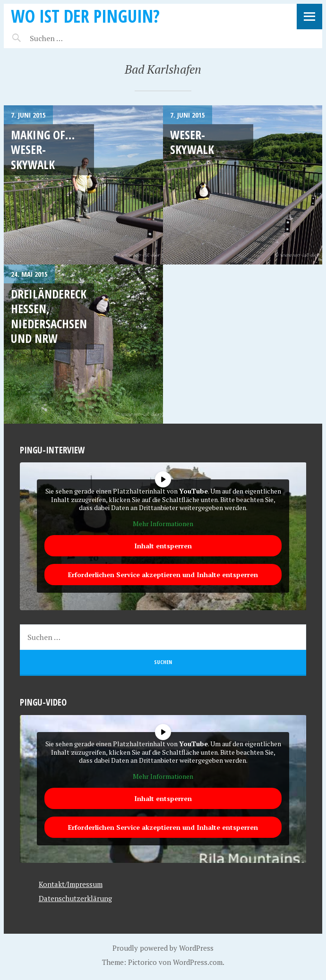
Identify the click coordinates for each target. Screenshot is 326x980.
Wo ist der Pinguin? (85, 16)
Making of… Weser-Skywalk (43, 149)
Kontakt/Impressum (71, 884)
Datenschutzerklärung (75, 898)
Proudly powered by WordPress (163, 948)
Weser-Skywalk (192, 142)
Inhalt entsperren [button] (163, 546)
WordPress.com (198, 962)
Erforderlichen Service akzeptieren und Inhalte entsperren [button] (163, 575)
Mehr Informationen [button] (163, 524)
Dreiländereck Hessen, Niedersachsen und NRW (49, 316)
